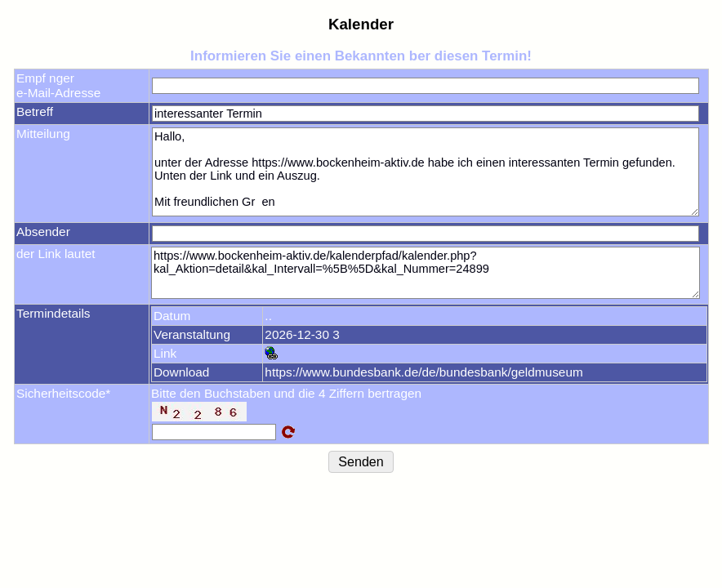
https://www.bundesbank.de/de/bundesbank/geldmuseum (423, 372)
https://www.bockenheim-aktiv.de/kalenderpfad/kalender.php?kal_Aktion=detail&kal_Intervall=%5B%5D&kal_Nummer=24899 (426, 273)
